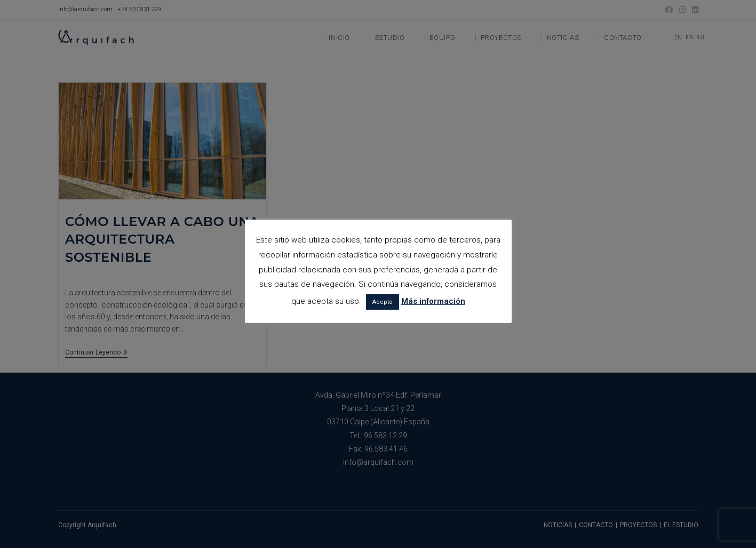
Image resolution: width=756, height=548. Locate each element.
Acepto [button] (383, 302)
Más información (433, 301)
